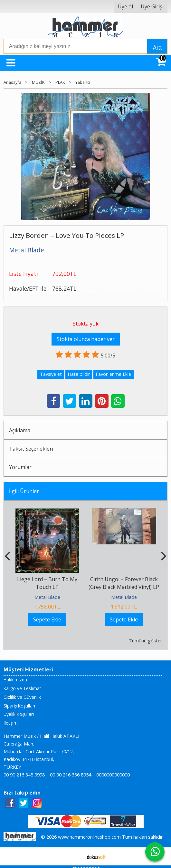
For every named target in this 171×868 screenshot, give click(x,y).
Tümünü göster (145, 641)
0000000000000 (113, 775)
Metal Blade (47, 597)
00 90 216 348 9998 (24, 775)
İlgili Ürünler (24, 491)
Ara (157, 48)
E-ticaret (75, 856)
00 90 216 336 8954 (71, 775)
